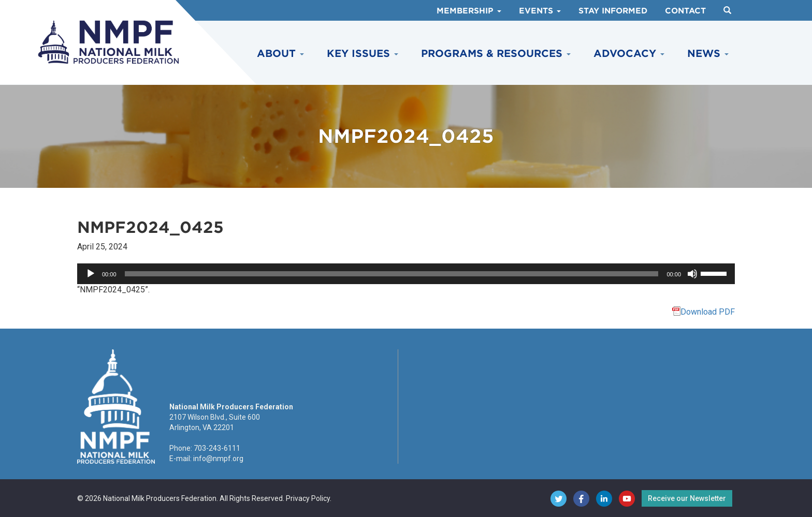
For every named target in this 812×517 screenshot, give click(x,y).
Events (540, 11)
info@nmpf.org (218, 459)
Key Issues (363, 54)
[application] (406, 274)
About (280, 54)
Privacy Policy (308, 498)
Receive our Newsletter (687, 498)
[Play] (91, 274)
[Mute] (692, 274)
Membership (469, 11)
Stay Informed (613, 11)
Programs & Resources (496, 54)
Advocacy (629, 54)
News (708, 54)
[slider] (392, 274)
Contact (685, 11)
